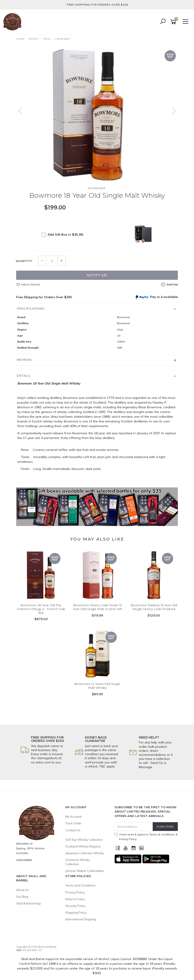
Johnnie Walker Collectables (85, 871)
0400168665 (24, 860)
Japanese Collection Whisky (85, 853)
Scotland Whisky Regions (83, 846)
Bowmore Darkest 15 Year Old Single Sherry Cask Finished (154, 607)
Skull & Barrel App (29, 903)
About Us (22, 890)
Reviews (24, 360)
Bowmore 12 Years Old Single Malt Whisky (97, 686)
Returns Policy (75, 899)
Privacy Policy (75, 892)
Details (24, 376)
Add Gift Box (65, 235)
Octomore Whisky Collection (78, 862)
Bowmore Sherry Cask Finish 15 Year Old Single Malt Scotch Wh (97, 607)
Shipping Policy (76, 913)
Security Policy (75, 906)
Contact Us (73, 830)
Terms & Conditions (162, 834)
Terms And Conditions (80, 885)
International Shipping (81, 919)
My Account (73, 817)
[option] (97, 115)
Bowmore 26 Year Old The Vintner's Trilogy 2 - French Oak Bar (41, 609)
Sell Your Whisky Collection (84, 840)
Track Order (73, 823)
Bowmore (97, 188)
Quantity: (24, 261)
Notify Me (97, 275)
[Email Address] (134, 827)
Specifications (31, 309)
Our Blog (22, 897)
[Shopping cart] (174, 22)
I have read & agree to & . (146, 837)
